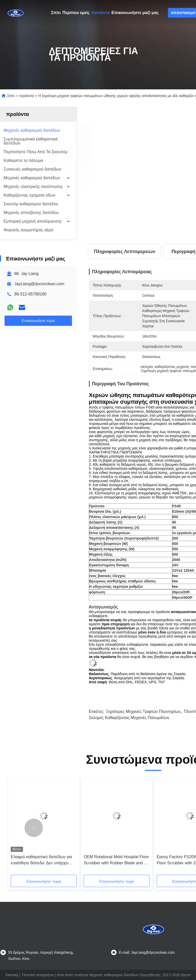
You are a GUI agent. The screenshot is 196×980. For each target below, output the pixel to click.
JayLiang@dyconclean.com (39, 284)
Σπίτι (56, 13)
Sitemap (12, 975)
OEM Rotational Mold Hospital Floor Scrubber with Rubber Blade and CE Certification (117, 860)
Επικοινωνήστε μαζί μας (135, 13)
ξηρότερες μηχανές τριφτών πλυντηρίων (143, 712)
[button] (34, 828)
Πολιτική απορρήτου (38, 975)
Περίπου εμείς (76, 13)
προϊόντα (101, 13)
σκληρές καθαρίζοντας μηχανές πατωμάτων (129, 718)
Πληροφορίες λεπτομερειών (125, 252)
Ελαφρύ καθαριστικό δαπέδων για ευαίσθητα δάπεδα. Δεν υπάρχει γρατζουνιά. (41, 860)
